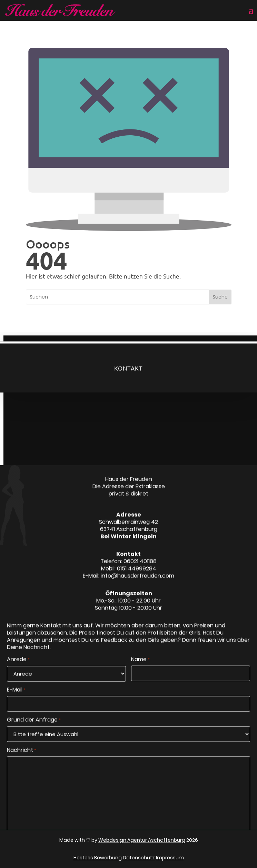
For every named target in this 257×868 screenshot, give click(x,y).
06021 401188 (140, 569)
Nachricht (22, 758)
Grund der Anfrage (34, 727)
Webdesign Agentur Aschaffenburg (142, 840)
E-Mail (16, 697)
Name (140, 667)
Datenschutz (139, 858)
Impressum (170, 858)
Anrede (18, 667)
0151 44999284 (137, 576)
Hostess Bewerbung (98, 858)
